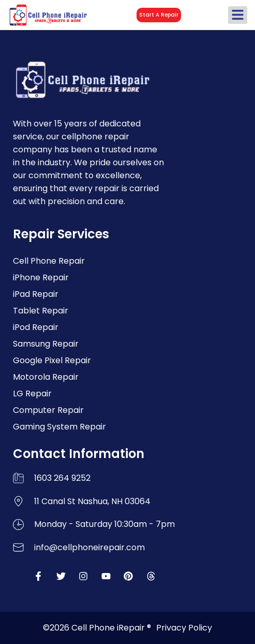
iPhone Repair (41, 277)
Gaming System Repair (59, 427)
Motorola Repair (46, 377)
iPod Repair (36, 327)
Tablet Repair (41, 311)
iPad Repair (36, 294)
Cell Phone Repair (49, 261)
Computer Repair (48, 410)
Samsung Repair (46, 344)
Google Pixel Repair (52, 360)
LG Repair (32, 393)
